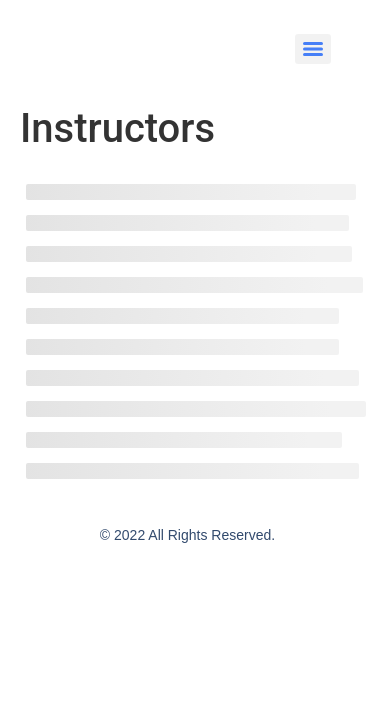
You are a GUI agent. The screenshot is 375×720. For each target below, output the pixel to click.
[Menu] (313, 49)
